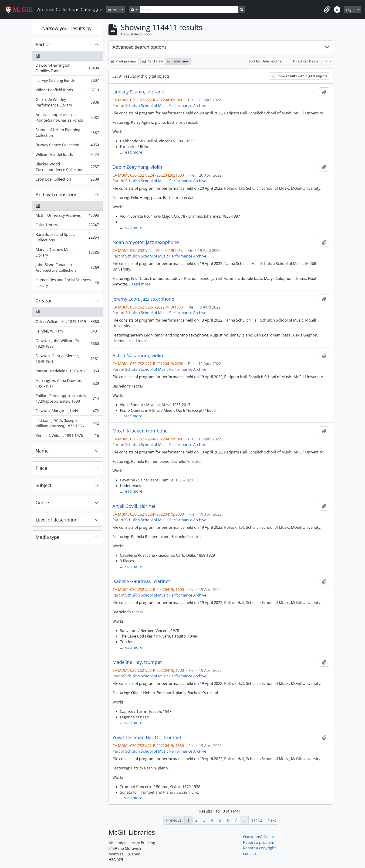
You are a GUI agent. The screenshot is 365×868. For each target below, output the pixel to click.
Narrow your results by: (67, 28)
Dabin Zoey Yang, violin (137, 167)
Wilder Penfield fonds (67, 91)
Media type (47, 537)
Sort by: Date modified (267, 61)
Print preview (123, 61)
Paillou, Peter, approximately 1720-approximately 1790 (67, 398)
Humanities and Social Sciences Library (67, 283)
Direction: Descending (311, 61)
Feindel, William (67, 332)
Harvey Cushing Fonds (67, 81)
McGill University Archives (67, 216)
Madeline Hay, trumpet (137, 662)
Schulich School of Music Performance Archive (166, 106)
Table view (178, 61)
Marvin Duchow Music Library (67, 252)
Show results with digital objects (299, 76)
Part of (43, 44)
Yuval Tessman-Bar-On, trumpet (147, 738)
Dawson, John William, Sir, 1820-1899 (67, 343)
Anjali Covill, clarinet (134, 506)
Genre (42, 503)
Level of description (57, 520)
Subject (44, 485)
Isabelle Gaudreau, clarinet (141, 581)
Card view (153, 61)
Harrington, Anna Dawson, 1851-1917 (67, 383)
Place (41, 468)
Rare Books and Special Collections (67, 237)
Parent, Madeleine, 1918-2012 (67, 372)
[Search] (189, 10)
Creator (44, 301)
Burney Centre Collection (67, 146)
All (38, 56)
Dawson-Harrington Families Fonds (67, 68)
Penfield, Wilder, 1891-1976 (67, 436)
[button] (327, 10)
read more (133, 152)
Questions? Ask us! (259, 837)
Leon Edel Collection (67, 180)
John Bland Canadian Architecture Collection (67, 268)
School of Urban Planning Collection (67, 133)
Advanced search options (140, 47)
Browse (114, 10)
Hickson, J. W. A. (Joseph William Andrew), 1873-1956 (67, 423)
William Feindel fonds (67, 156)
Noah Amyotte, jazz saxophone (146, 242)
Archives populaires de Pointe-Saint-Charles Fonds (67, 117)
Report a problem (259, 842)
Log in (351, 10)
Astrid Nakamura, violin (138, 356)
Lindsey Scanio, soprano (138, 92)
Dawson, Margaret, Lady (67, 412)
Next (272, 820)
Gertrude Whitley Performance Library (67, 102)
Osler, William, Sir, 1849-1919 (67, 323)
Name (42, 451)
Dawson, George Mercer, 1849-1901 (67, 359)
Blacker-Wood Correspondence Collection (67, 167)
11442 (257, 820)
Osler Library (67, 226)
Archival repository (56, 194)
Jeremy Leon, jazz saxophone (143, 299)
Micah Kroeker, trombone (140, 431)
